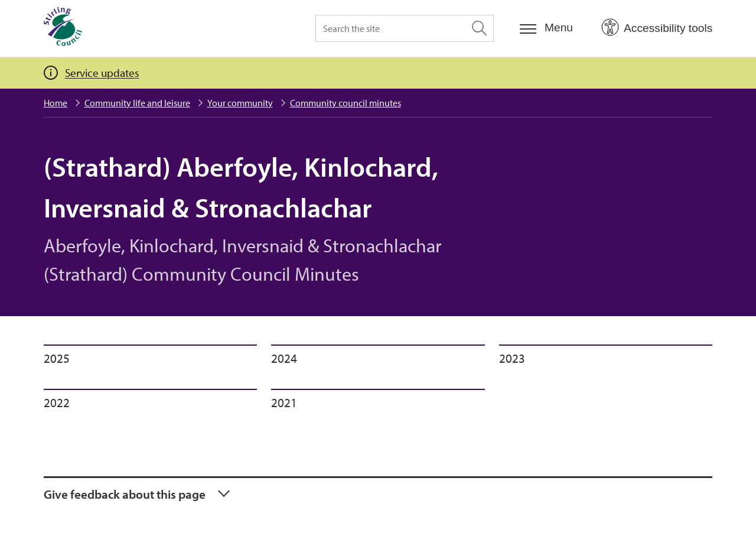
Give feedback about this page (125, 494)
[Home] (63, 28)
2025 (57, 358)
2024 (284, 358)
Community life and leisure (137, 103)
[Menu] (546, 28)
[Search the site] (405, 28)
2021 (284, 402)
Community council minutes (346, 103)
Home (56, 103)
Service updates (102, 73)
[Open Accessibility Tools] (657, 28)
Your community (240, 103)
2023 (512, 358)
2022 (57, 402)
